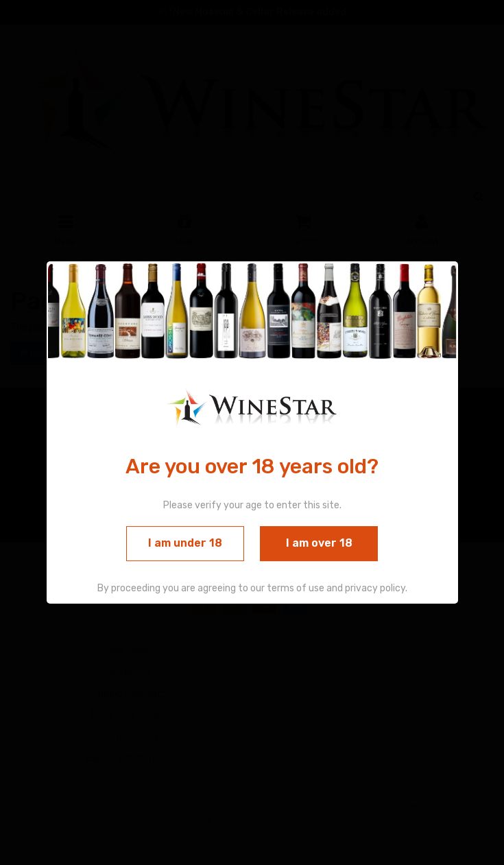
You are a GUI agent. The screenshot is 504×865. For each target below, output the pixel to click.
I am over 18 (319, 544)
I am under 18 (185, 544)
